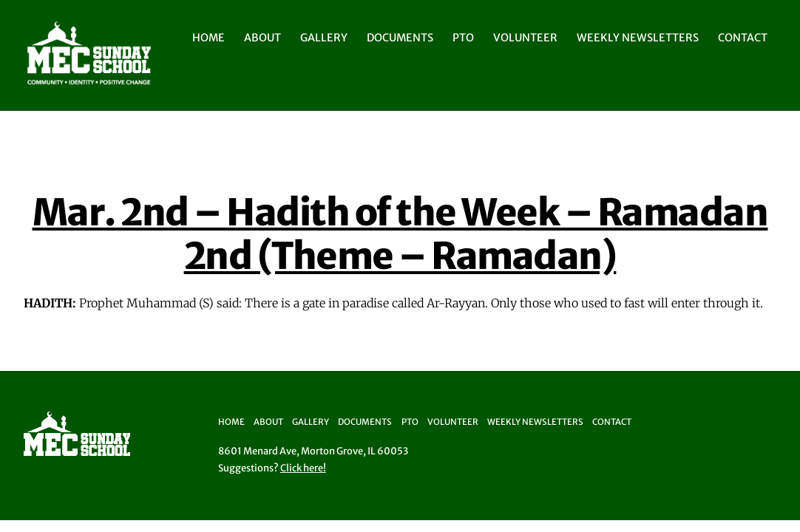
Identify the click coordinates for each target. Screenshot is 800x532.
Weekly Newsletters (638, 38)
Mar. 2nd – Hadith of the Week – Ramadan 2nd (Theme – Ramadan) (400, 235)
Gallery (324, 38)
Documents (400, 38)
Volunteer (525, 38)
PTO (463, 38)
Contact (743, 38)
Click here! (303, 468)
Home (209, 38)
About (262, 38)
